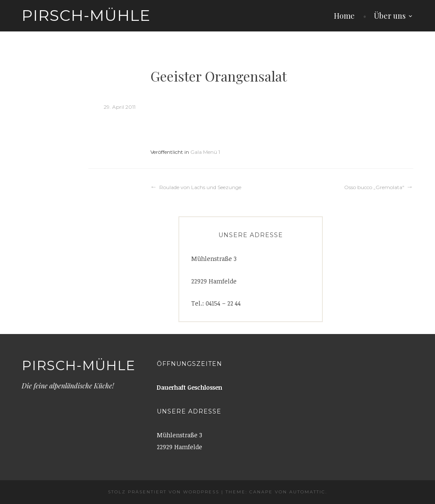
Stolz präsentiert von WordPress (164, 492)
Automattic (307, 492)
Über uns (390, 16)
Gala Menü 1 (205, 152)
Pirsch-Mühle (86, 15)
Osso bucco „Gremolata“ (374, 187)
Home (344, 16)
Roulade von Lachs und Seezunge (200, 187)
